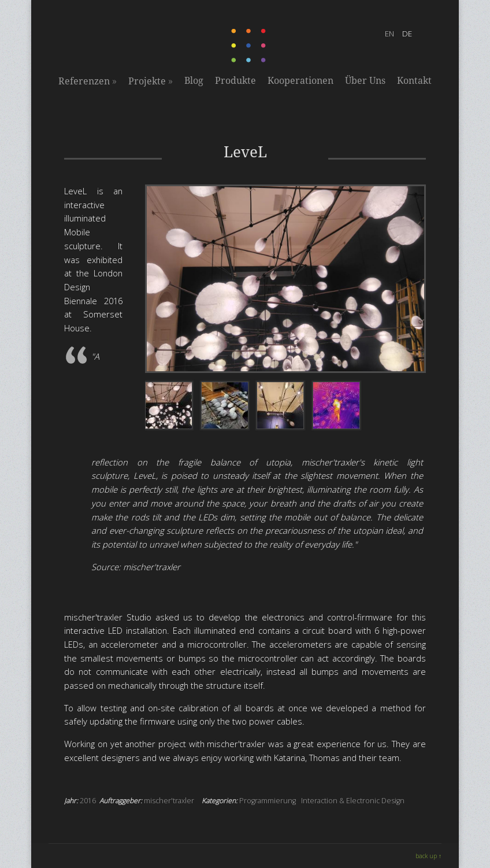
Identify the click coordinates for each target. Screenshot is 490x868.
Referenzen (88, 81)
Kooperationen (300, 81)
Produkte (235, 81)
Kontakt (414, 81)
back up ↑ (428, 856)
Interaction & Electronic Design (353, 801)
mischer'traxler (169, 801)
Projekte (151, 81)
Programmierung (268, 801)
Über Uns (365, 81)
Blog (194, 81)
